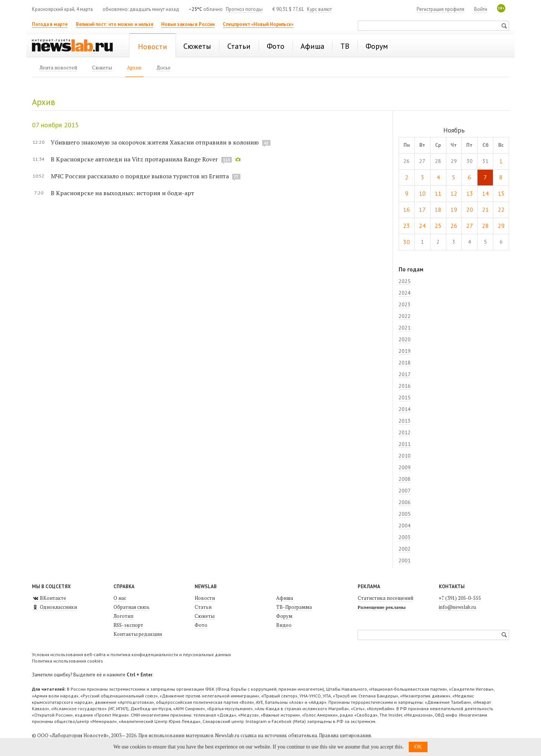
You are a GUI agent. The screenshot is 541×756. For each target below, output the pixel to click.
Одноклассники (54, 607)
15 (501, 193)
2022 (405, 316)
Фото (201, 625)
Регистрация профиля (441, 9)
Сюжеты (205, 616)
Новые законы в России (188, 24)
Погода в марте (50, 24)
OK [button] (418, 747)
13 (470, 193)
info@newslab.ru (457, 607)
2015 (405, 398)
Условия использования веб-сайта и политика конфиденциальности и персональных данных (131, 654)
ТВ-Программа (294, 607)
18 (438, 209)
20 (470, 209)
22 (501, 209)
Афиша (285, 598)
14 (485, 193)
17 (422, 209)
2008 (405, 479)
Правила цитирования (345, 735)
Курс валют (319, 9)
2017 (405, 374)
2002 (405, 549)
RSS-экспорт (128, 625)
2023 (405, 304)
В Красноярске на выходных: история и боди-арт (122, 193)
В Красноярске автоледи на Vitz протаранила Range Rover (134, 159)
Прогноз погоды (244, 9)
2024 (405, 293)
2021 (405, 328)
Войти (481, 9)
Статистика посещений (385, 598)
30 (407, 242)
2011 (405, 444)
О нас (120, 598)
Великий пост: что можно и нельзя (115, 24)
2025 (405, 281)
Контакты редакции (138, 634)
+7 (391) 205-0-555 (460, 598)
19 (454, 209)
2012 (405, 432)
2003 (405, 537)
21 (485, 209)
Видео (284, 625)
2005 (405, 514)
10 (422, 193)
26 (454, 226)
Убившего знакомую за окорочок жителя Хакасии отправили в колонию (155, 142)
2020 (405, 339)
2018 (405, 363)
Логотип (123, 616)
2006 (405, 502)
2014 (405, 409)
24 (422, 226)
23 (407, 226)
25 (438, 226)
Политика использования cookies (67, 661)
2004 (405, 526)
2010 (405, 456)
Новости (205, 598)
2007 (405, 491)
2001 (405, 560)
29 (501, 226)
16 (407, 209)
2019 (405, 351)
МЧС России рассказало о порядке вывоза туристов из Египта (140, 176)
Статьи (203, 607)
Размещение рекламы (382, 607)
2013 (405, 421)
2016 (405, 386)
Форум (284, 616)
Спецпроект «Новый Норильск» (258, 24)
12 (454, 193)
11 (438, 193)
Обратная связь (131, 607)
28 (485, 226)
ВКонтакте (49, 598)
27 (470, 226)
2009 (405, 467)
